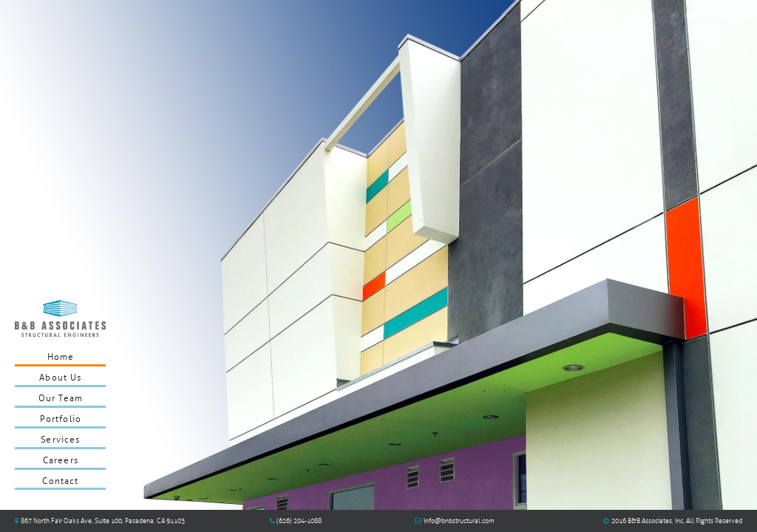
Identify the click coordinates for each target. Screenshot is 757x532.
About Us (60, 378)
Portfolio (61, 419)
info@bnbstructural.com (459, 521)
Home (61, 357)
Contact (60, 481)
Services (60, 440)
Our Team (61, 398)
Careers (61, 460)
